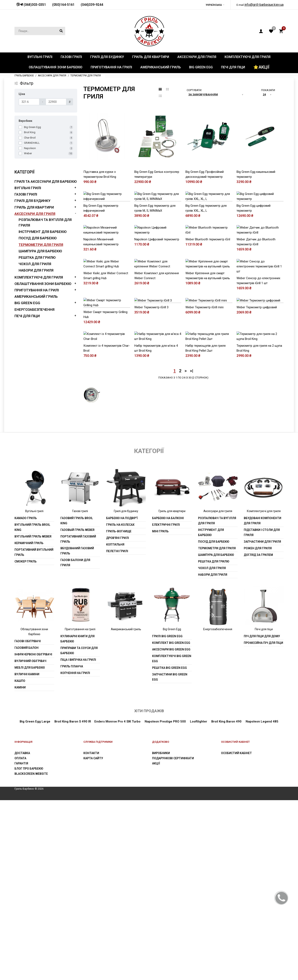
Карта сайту (93, 938)
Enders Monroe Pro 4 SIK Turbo (117, 901)
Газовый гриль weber (78, 710)
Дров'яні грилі (118, 718)
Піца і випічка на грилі (78, 839)
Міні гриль (160, 711)
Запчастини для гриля (262, 721)
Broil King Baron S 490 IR (73, 901)
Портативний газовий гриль (78, 719)
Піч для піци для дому (262, 816)
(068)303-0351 (34, 5)
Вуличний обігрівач (30, 841)
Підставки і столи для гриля (262, 712)
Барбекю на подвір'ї (122, 698)
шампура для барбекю (40, 251)
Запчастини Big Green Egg (170, 857)
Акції (156, 943)
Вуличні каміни (27, 854)
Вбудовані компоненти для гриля (263, 701)
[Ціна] (29, 102)
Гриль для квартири (34, 207)
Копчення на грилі (75, 853)
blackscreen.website (31, 953)
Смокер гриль (26, 741)
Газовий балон (26, 827)
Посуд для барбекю (38, 238)
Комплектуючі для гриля (39, 277)
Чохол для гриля (35, 264)
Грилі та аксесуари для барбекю (46, 182)
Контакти (91, 933)
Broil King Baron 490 (226, 901)
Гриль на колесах (120, 705)
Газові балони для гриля (75, 742)
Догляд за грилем (258, 735)
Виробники (161, 933)
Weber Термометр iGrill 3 (151, 455)
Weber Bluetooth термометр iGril (208, 313)
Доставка (22, 933)
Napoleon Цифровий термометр (157, 313)
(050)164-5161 (63, 5)
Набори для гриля (36, 270)
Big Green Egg (27, 303)
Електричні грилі (166, 705)
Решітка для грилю (37, 257)
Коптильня (115, 724)
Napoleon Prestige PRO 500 (165, 901)
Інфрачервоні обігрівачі (33, 834)
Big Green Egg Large (35, 901)
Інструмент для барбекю (43, 232)
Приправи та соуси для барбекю (79, 830)
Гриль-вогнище (119, 711)
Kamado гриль (26, 698)
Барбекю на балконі (168, 698)
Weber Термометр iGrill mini (204, 455)
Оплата (20, 938)
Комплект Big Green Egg (171, 822)
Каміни (20, 867)
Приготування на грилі (37, 290)
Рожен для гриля (258, 728)
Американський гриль (36, 297)
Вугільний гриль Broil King (32, 707)
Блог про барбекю (29, 948)
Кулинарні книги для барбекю (78, 818)
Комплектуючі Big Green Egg (172, 838)
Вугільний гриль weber (33, 716)
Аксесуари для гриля (35, 214)
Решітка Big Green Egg (169, 847)
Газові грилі (26, 194)
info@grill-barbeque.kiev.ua (264, 5)
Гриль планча (72, 846)
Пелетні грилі (117, 731)
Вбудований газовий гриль (77, 731)
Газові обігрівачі (28, 821)
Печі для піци (27, 316)
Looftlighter (199, 901)
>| (192, 551)
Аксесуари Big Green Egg (171, 829)
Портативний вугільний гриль (34, 732)
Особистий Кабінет (236, 933)
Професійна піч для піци (263, 822)
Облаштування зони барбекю (43, 284)
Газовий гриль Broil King (77, 701)
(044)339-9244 (92, 5)
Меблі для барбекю (30, 847)
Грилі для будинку (32, 201)
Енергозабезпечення (34, 310)
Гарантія (21, 943)
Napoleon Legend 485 (262, 901)
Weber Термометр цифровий (257, 455)
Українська (214, 5)
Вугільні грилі (28, 188)
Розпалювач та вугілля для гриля (217, 701)
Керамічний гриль (29, 723)
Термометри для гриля (41, 245)
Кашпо (20, 860)
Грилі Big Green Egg (167, 816)
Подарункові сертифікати (173, 938)
